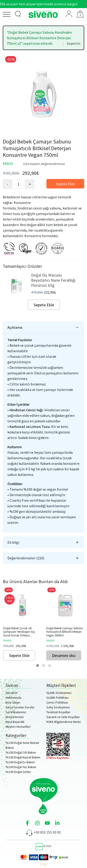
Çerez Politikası (57, 702)
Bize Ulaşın (13, 702)
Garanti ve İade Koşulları (63, 717)
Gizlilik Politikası (57, 698)
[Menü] (8, 15)
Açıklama (15, 327)
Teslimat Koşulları (58, 712)
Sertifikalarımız (16, 712)
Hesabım (12, 693)
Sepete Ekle (65, 184)
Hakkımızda (13, 698)
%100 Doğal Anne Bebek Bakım (22, 745)
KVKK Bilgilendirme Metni (64, 722)
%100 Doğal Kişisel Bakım (23, 757)
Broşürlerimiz (15, 717)
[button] (38, 665)
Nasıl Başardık (15, 722)
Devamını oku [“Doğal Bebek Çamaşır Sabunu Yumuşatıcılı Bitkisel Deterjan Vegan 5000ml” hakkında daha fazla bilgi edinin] (64, 655)
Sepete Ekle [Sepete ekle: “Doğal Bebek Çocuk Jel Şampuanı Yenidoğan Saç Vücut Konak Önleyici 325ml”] (19, 655)
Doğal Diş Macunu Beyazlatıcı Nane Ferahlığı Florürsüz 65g (53, 280)
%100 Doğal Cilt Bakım (21, 752)
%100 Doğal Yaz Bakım (21, 767)
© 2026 (43, 846)
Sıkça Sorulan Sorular (20, 707)
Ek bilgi (13, 542)
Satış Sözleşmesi (58, 707)
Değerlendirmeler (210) (26, 558)
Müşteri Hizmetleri (18, 727)
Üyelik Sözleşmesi (59, 693)
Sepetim (74, 43)
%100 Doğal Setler (18, 772)
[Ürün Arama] (18, 14)
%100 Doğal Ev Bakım (20, 762)
